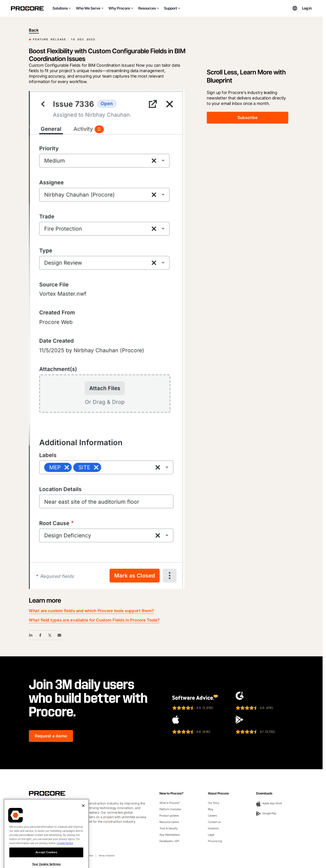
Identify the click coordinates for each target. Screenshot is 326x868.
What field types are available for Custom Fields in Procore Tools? (94, 620)
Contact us (214, 822)
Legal (211, 835)
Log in (307, 8)
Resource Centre (169, 822)
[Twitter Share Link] (50, 635)
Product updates (169, 816)
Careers (212, 816)
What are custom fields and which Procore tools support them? (91, 611)
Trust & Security (169, 828)
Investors (213, 828)
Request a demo (51, 736)
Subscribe (248, 118)
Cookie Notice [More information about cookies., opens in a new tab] (65, 859)
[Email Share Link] (60, 635)
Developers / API (169, 841)
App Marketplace (169, 835)
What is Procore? (170, 803)
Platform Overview (170, 809)
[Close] (83, 822)
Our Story (214, 803)
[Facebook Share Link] (40, 635)
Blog (211, 809)
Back (34, 30)
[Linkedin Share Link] (31, 635)
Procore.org (215, 841)
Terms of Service (106, 855)
